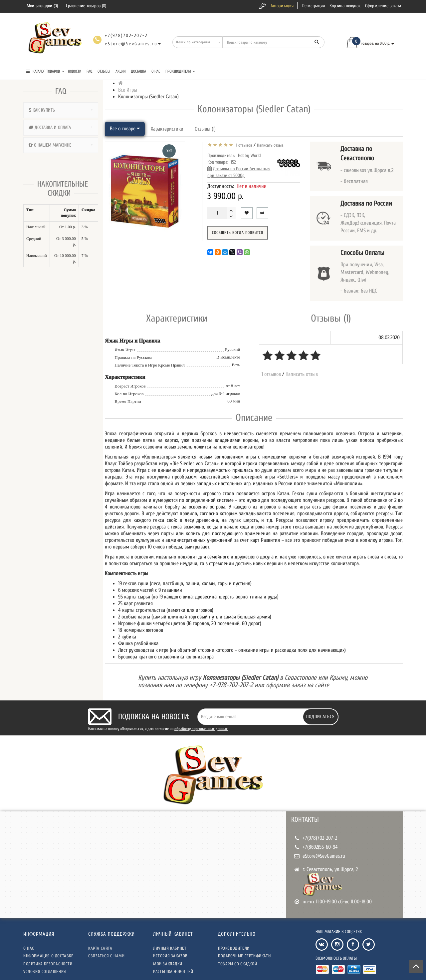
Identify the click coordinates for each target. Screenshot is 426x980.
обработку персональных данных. (201, 729)
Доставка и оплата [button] (61, 127)
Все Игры (128, 90)
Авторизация (282, 6)
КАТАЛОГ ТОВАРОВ (45, 71)
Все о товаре (125, 129)
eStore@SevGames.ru (324, 856)
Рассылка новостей (173, 972)
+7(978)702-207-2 (320, 838)
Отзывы (104, 71)
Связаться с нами (106, 956)
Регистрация (314, 6)
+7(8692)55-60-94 (320, 847)
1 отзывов (243, 145)
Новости (75, 71)
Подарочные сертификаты (245, 956)
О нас (156, 71)
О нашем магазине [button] (61, 145)
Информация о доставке (48, 956)
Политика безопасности (48, 964)
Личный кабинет (170, 948)
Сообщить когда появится (238, 233)
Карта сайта (100, 948)
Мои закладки (168, 964)
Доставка (138, 71)
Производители (180, 71)
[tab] (61, 110)
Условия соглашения (45, 972)
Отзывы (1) (205, 129)
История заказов (170, 956)
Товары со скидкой (237, 964)
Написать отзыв (270, 145)
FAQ (89, 71)
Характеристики (167, 129)
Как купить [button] (61, 110)
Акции (120, 71)
